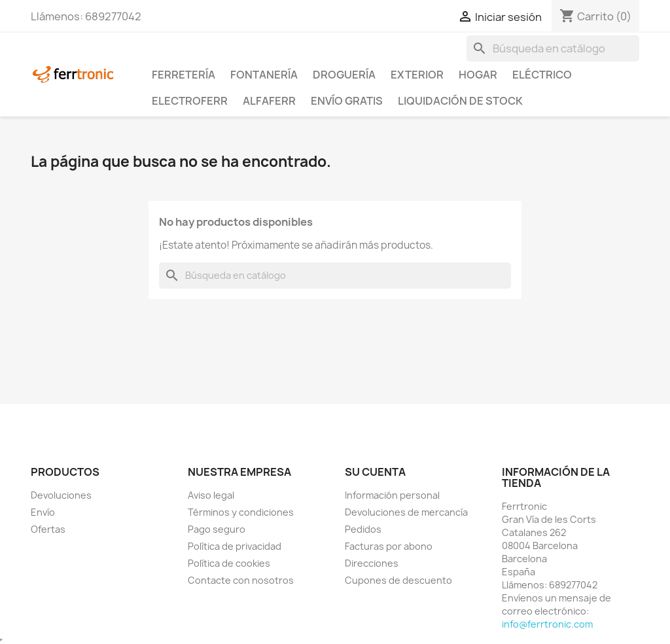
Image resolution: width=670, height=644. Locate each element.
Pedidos (363, 529)
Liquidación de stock (460, 101)
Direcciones (372, 563)
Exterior (417, 75)
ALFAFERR (269, 101)
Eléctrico (542, 75)
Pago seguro (217, 529)
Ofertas (48, 529)
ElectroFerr (190, 101)
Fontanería (264, 75)
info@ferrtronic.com (547, 624)
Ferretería (184, 75)
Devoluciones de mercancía (406, 512)
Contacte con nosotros (241, 580)
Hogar (478, 75)
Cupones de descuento (398, 580)
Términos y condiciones (241, 512)
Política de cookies (229, 563)
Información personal (392, 495)
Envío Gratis (347, 101)
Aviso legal (211, 495)
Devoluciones (61, 495)
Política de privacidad (235, 546)
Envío (43, 512)
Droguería (344, 75)
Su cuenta (375, 472)
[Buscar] (553, 48)
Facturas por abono (389, 546)
